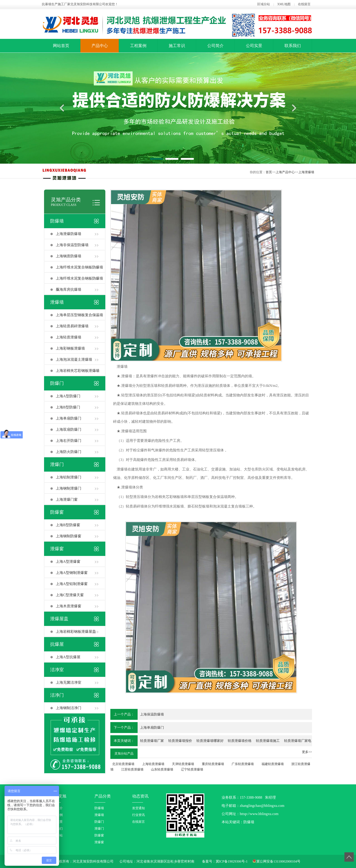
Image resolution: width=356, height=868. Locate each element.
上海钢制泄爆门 (69, 488)
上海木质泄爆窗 (69, 606)
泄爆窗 (57, 549)
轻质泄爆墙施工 (268, 741)
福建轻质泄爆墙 (273, 764)
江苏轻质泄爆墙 (132, 769)
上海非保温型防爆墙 (72, 245)
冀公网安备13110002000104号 (278, 861)
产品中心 (100, 46)
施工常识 (177, 46)
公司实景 (254, 46)
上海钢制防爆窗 (69, 536)
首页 (269, 172)
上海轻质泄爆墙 (69, 337)
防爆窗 (57, 512)
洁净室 (57, 670)
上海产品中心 (285, 172)
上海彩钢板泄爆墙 (70, 348)
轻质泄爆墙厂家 (152, 741)
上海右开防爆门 (69, 441)
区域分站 (264, 4)
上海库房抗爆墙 (69, 289)
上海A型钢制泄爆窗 (72, 573)
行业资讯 (138, 815)
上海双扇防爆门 (69, 429)
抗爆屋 (57, 644)
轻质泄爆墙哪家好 (210, 741)
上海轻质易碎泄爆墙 (72, 326)
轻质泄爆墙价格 (240, 741)
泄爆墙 (57, 302)
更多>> (307, 752)
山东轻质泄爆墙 (162, 769)
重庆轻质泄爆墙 (213, 764)
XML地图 (284, 4)
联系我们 (293, 46)
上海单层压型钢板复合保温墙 (79, 315)
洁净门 (57, 695)
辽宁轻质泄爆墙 (192, 769)
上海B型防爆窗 (68, 525)
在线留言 (304, 4)
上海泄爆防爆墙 (69, 234)
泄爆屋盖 (59, 619)
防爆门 (57, 383)
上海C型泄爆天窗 (70, 595)
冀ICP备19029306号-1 (232, 861)
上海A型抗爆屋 (68, 657)
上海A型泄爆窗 (68, 562)
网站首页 (61, 46)
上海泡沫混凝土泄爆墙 (74, 359)
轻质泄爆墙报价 (180, 741)
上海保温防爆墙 (152, 714)
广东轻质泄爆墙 (243, 764)
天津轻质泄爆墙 (183, 764)
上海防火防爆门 (69, 452)
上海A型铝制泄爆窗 (72, 584)
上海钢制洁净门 (69, 708)
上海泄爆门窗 (67, 499)
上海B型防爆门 (68, 407)
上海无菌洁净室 (69, 682)
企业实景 (56, 822)
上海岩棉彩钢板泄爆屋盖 (76, 632)
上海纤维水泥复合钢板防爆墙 (79, 267)
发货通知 (138, 808)
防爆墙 (57, 221)
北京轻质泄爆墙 (123, 764)
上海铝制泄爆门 (69, 477)
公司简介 (215, 46)
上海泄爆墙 (306, 172)
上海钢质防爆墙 (69, 256)
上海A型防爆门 (68, 396)
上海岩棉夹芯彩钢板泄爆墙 (78, 371)
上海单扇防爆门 (69, 418)
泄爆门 (57, 464)
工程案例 (138, 46)
